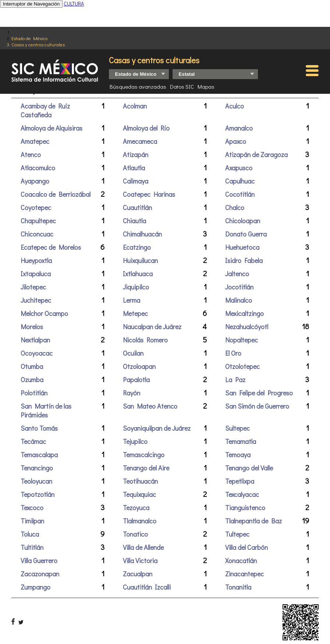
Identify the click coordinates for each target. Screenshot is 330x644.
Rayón (132, 393)
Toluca (30, 534)
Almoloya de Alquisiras (52, 128)
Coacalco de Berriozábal (56, 194)
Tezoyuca (136, 508)
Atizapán (136, 154)
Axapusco (239, 168)
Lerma (132, 300)
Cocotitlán (240, 194)
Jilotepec (33, 287)
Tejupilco (135, 441)
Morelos (32, 327)
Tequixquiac (139, 494)
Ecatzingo (137, 247)
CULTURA (74, 3)
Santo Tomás (39, 428)
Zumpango (36, 587)
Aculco (235, 106)
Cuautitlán (137, 207)
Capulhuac (240, 181)
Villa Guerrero (39, 561)
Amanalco (239, 128)
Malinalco (239, 300)
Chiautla (134, 221)
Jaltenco (237, 274)
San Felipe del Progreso (259, 393)
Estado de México (29, 38)
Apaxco (236, 141)
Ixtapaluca (36, 274)
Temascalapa (39, 455)
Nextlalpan (35, 340)
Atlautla (134, 168)
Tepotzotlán (38, 494)
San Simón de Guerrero (257, 406)
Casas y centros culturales (38, 44)
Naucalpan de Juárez (152, 327)
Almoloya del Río (146, 128)
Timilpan (32, 521)
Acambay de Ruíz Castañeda (45, 110)
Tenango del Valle (249, 468)
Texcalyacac (242, 494)
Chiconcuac (37, 234)
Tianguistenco (245, 508)
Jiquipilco (136, 287)
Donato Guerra (246, 234)
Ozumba (32, 380)
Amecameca (140, 141)
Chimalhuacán (142, 234)
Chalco (235, 207)
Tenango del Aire (146, 468)
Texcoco (32, 508)
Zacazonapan (40, 574)
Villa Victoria (140, 561)
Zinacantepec (244, 574)
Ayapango (35, 181)
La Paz (235, 380)
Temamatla (241, 441)
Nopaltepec (242, 340)
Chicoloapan (243, 221)
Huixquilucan (140, 260)
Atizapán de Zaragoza (256, 154)
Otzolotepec (242, 366)
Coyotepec (36, 207)
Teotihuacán (140, 481)
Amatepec (35, 141)
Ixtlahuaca (138, 274)
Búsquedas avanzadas (138, 86)
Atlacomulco (38, 168)
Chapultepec (38, 221)
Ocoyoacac (37, 353)
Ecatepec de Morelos (51, 247)
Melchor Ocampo (44, 313)
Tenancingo (37, 468)
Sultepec (237, 428)
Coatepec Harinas (149, 194)
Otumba (32, 366)
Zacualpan (138, 574)
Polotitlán (34, 393)
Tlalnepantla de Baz (253, 521)
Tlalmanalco (140, 521)
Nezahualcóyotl (247, 327)
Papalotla (136, 380)
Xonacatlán (241, 561)
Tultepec (237, 534)
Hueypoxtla (36, 260)
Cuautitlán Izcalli (147, 587)
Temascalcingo (144, 455)
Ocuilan (133, 353)
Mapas (206, 86)
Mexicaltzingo (244, 313)
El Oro (233, 353)
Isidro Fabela (244, 260)
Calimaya (136, 181)
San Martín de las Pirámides (46, 410)
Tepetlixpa (240, 481)
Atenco (31, 154)
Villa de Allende (143, 547)
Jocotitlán (239, 287)
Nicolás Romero (145, 340)
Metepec (135, 313)
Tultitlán (32, 547)
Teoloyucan (36, 481)
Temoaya (238, 455)
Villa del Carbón (246, 547)
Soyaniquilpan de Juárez (157, 428)
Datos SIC (182, 86)
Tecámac (33, 441)
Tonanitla (238, 587)
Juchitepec (36, 300)
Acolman (135, 106)
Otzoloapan (139, 366)
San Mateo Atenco (150, 406)
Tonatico (135, 534)
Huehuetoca (242, 247)
